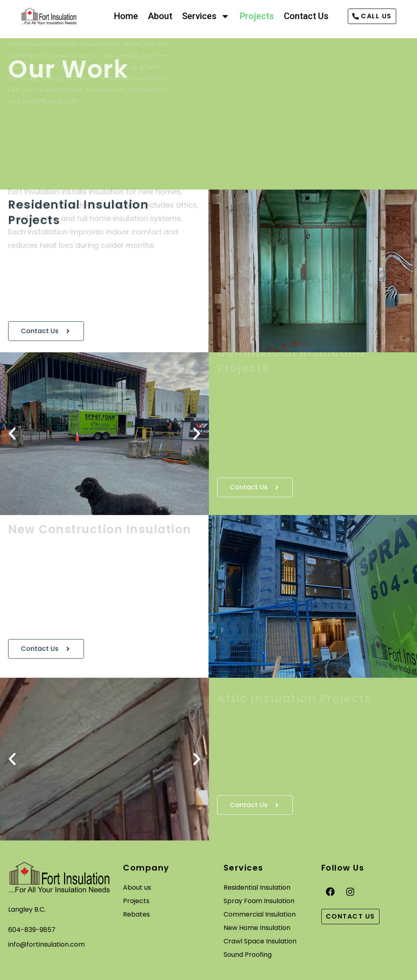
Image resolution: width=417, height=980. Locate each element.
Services (206, 16)
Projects (257, 16)
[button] (12, 434)
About (160, 16)
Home (126, 16)
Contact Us (306, 16)
